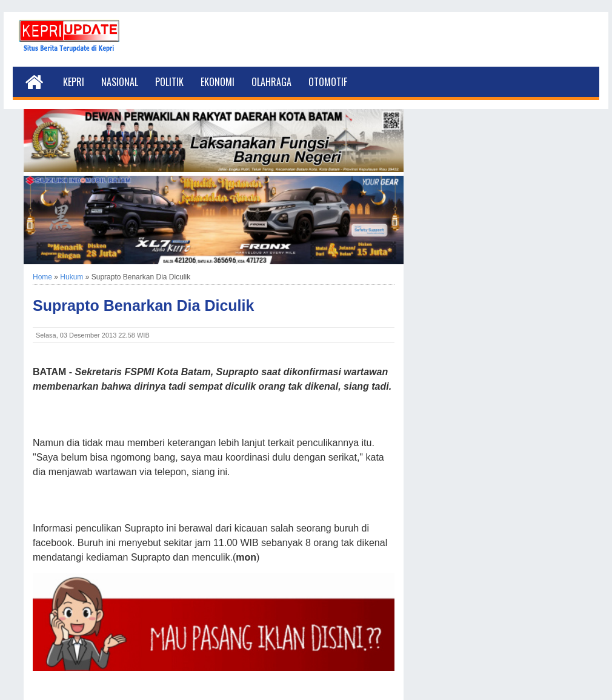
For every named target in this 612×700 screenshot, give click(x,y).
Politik (169, 82)
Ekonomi (218, 82)
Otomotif (328, 82)
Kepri (74, 82)
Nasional (120, 82)
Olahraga (271, 82)
